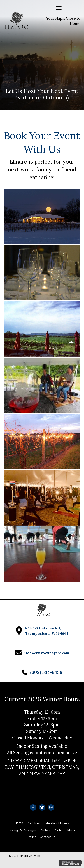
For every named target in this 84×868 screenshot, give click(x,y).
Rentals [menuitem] (45, 830)
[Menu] (59, 8)
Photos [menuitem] (59, 830)
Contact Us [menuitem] (47, 837)
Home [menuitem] (19, 823)
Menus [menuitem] (72, 830)
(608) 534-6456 (46, 672)
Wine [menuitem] (33, 837)
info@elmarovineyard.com (47, 653)
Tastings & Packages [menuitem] (22, 830)
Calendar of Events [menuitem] (56, 823)
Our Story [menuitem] (33, 823)
